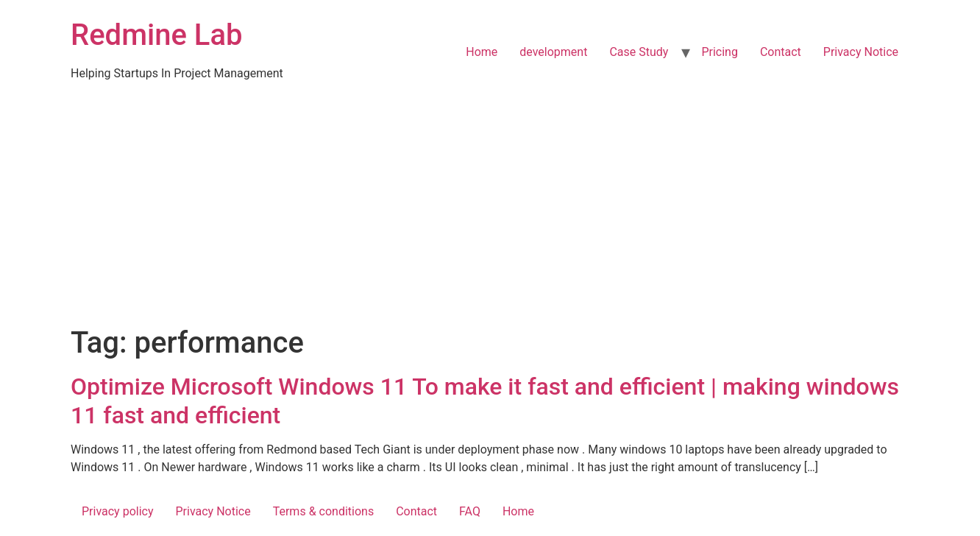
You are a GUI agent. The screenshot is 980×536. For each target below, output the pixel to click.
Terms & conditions (323, 511)
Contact (781, 52)
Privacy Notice (861, 52)
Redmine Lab (156, 35)
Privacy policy (118, 511)
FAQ (470, 511)
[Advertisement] (490, 215)
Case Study (639, 52)
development (553, 52)
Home (482, 52)
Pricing (720, 52)
